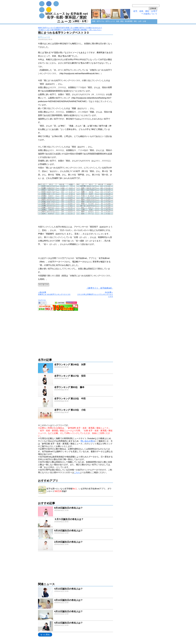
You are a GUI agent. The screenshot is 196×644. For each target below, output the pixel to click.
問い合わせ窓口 (88, 441)
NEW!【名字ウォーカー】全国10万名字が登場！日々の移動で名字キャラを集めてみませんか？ (70, 28)
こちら (77, 472)
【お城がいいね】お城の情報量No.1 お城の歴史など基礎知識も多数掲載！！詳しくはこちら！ (70, 30)
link (75, 368)
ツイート (42, 300)
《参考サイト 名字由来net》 (100, 288)
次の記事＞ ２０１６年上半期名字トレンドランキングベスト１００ (95, 294)
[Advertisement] (75, 333)
